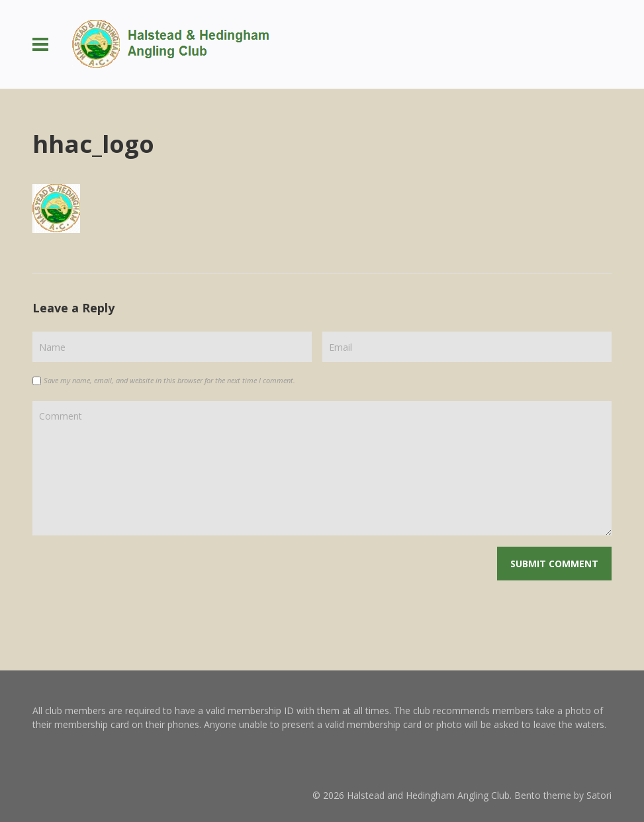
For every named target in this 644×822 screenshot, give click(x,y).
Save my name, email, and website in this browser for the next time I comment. (169, 380)
